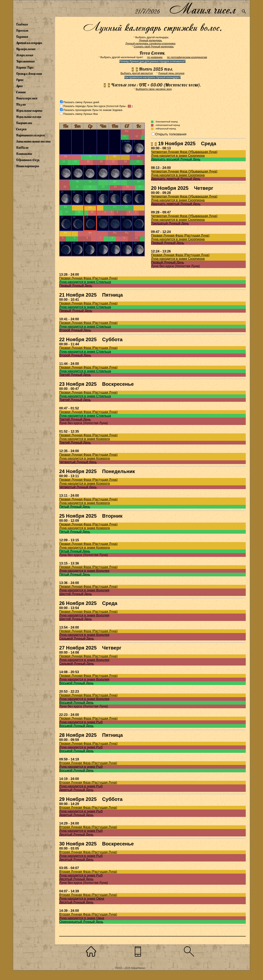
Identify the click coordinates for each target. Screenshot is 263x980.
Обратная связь (28, 160)
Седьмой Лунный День (77, 639)
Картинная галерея (30, 135)
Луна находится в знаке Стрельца (85, 282)
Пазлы (21, 104)
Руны (20, 80)
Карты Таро (25, 67)
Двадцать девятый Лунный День (176, 179)
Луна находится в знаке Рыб (81, 722)
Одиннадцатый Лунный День (81, 922)
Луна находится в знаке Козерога (84, 439)
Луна (19, 86)
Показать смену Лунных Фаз (81, 114)
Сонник (21, 92)
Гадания (22, 37)
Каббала (22, 147)
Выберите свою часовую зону (154, 89)
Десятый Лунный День (76, 834)
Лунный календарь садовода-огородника (150, 43)
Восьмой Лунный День (76, 683)
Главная (22, 24)
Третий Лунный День (75, 375)
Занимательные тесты (33, 141)
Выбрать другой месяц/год (137, 73)
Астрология (25, 55)
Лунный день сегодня (171, 73)
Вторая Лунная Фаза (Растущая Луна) (88, 763)
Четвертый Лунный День (78, 462)
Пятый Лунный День (75, 507)
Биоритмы (24, 123)
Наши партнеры (28, 166)
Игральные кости (29, 117)
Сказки (21, 129)
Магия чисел (202, 9)
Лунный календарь (29, 43)
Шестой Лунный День (76, 594)
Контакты (24, 154)
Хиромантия (25, 61)
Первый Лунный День (168, 243)
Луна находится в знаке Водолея (84, 571)
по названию (155, 57)
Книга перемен (27, 98)
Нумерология (26, 49)
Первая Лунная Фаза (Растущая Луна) (180, 235)
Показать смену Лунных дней (81, 102)
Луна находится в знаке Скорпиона (178, 156)
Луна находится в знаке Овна (82, 899)
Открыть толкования (171, 134)
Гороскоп (22, 30)
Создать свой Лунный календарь (154, 47)
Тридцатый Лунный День (170, 223)
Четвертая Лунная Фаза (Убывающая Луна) (184, 152)
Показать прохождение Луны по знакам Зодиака (93, 110)
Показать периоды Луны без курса (84, 106)
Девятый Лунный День (76, 790)
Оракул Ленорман (29, 74)
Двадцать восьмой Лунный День (176, 159)
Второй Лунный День (75, 330)
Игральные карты (29, 111)
